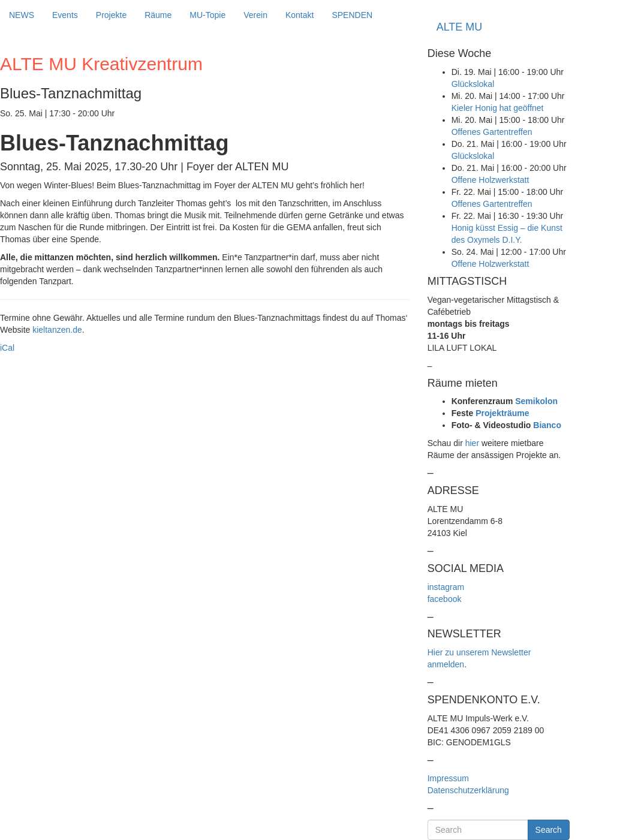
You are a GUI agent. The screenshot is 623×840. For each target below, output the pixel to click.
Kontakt (300, 15)
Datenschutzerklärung (468, 790)
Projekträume (502, 413)
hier (472, 443)
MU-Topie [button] (207, 15)
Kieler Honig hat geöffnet (498, 108)
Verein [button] (255, 15)
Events (65, 15)
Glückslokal (473, 84)
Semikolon (536, 401)
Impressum (448, 778)
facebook (445, 599)
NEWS (22, 15)
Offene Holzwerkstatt (490, 180)
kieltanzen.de (57, 330)
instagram (446, 587)
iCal (7, 348)
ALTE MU (460, 27)
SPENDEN (352, 15)
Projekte (111, 15)
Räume (158, 15)
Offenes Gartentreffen (492, 132)
